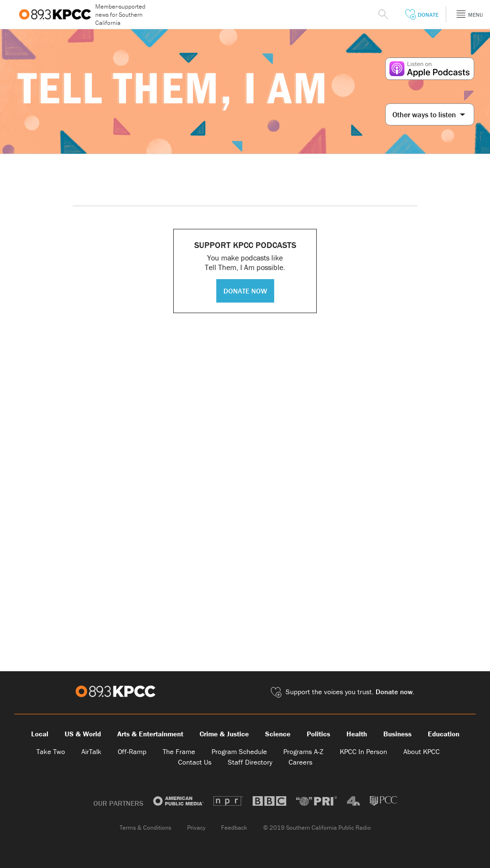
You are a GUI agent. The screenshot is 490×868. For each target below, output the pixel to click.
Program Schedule (239, 751)
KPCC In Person (363, 751)
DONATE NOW (245, 291)
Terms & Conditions (145, 828)
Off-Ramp (132, 751)
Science (278, 734)
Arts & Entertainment (150, 734)
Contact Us (195, 762)
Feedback (234, 828)
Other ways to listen (429, 114)
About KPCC (422, 751)
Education (444, 734)
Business (397, 734)
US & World (83, 734)
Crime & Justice (224, 734)
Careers (301, 762)
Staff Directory (250, 762)
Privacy (196, 828)
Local (40, 734)
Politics (318, 734)
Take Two (51, 751)
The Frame (179, 751)
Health (357, 734)
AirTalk (91, 751)
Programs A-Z (303, 751)
